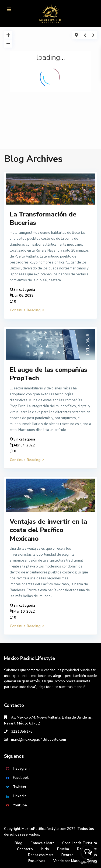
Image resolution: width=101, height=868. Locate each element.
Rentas (67, 855)
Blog (18, 843)
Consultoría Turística (80, 843)
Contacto (25, 849)
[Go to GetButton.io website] (88, 862)
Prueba (63, 849)
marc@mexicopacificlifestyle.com (39, 740)
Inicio (45, 849)
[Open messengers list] (88, 852)
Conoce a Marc (42, 843)
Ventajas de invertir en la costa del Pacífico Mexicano (48, 530)
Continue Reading (27, 310)
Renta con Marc (41, 855)
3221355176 (22, 732)
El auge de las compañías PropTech (48, 374)
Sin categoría (24, 290)
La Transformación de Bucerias (43, 218)
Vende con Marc (66, 861)
